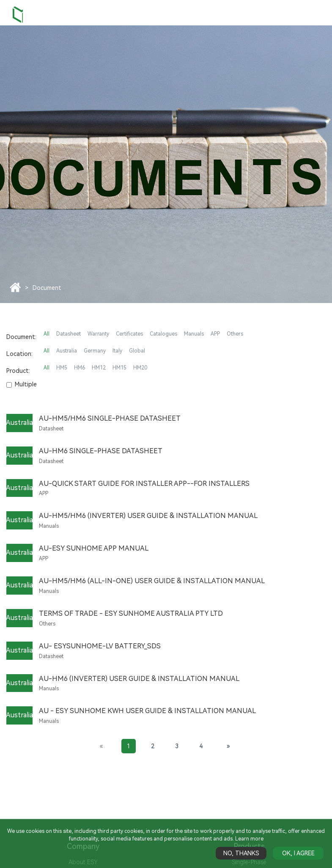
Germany (95, 351)
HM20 (140, 368)
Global (137, 351)
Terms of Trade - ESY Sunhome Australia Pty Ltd (131, 613)
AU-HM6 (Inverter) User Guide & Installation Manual (139, 679)
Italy (117, 351)
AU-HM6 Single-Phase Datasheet (101, 451)
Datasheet (69, 334)
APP (215, 334)
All (47, 334)
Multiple (22, 384)
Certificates (129, 334)
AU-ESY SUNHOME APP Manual (94, 548)
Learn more (249, 839)
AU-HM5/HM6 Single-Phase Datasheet (110, 418)
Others (235, 334)
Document (47, 288)
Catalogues (163, 334)
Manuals (194, 334)
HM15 (119, 368)
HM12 (99, 368)
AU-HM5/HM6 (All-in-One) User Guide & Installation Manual (152, 581)
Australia (67, 351)
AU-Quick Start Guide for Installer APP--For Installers (144, 484)
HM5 (62, 368)
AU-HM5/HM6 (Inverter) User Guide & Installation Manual (148, 516)
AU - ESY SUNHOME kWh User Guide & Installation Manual (147, 711)
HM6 (80, 368)
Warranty (98, 334)
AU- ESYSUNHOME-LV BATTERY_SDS (100, 646)
